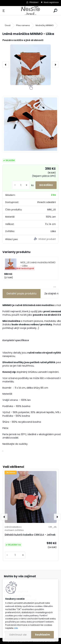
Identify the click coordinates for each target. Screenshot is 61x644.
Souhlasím (42, 635)
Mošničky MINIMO (45, 25)
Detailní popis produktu (21, 294)
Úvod (8, 25)
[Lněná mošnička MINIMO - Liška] (30, 65)
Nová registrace (51, 2)
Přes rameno (23, 25)
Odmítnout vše (18, 635)
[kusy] (21, 185)
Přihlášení (34, 2)
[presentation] (6, 65)
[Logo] (30, 11)
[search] (55, 11)
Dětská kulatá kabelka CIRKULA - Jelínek (30, 535)
